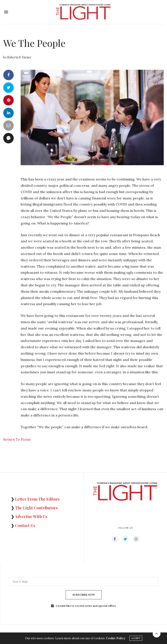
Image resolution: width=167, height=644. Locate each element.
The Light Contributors (36, 508)
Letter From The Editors (37, 499)
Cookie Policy (115, 639)
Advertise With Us (31, 517)
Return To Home (17, 439)
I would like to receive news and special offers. (86, 606)
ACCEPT (136, 639)
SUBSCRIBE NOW (84, 595)
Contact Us (25, 525)
